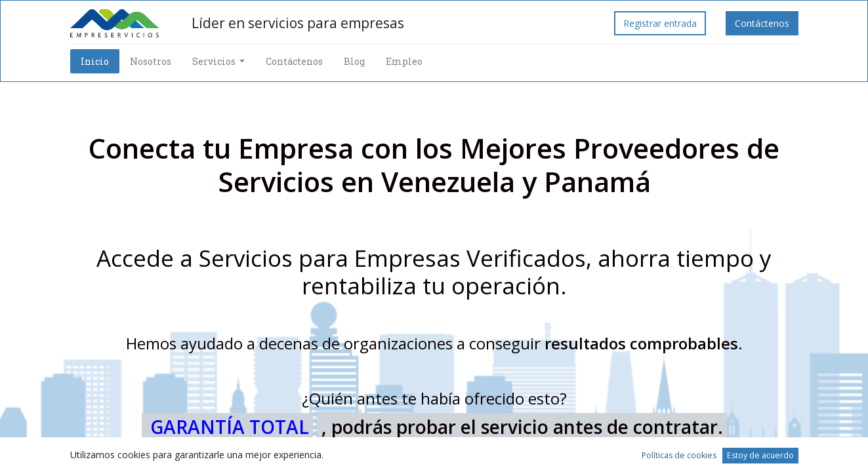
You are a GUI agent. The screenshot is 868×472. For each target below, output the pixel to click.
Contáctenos (762, 23)
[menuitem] (95, 61)
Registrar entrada (660, 23)
